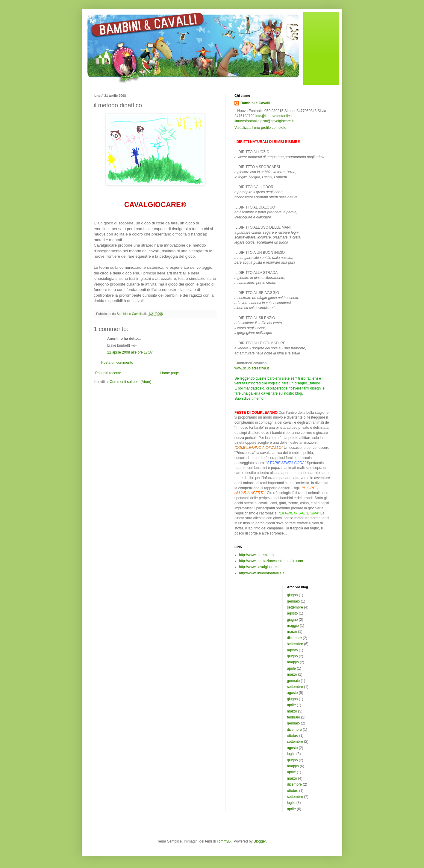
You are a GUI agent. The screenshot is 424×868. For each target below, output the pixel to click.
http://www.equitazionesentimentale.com (271, 561)
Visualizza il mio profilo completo (260, 128)
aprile (291, 668)
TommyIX (224, 841)
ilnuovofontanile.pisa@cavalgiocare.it (264, 121)
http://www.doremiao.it (257, 555)
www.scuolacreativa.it (252, 368)
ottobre (293, 736)
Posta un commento (117, 363)
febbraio (294, 717)
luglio (291, 754)
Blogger (260, 841)
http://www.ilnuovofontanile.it (262, 573)
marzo (292, 632)
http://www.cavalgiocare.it (259, 567)
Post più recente (108, 373)
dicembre (294, 638)
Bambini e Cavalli (255, 103)
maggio (293, 626)
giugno (293, 595)
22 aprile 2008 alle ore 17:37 (130, 352)
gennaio (294, 601)
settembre (295, 607)
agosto (293, 613)
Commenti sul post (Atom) (130, 382)
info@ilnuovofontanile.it (274, 116)
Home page (169, 373)
